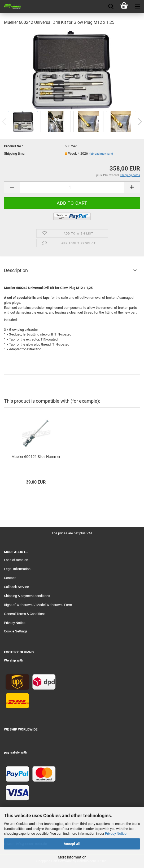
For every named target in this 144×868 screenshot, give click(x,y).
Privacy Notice (116, 833)
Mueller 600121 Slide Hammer (36, 457)
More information (72, 857)
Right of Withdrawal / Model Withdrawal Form (38, 605)
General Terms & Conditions (25, 614)
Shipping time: (15, 153)
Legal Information (17, 569)
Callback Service (16, 587)
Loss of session (16, 560)
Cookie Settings (16, 631)
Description (16, 270)
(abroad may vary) (101, 154)
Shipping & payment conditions (27, 596)
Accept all (72, 844)
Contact (10, 578)
